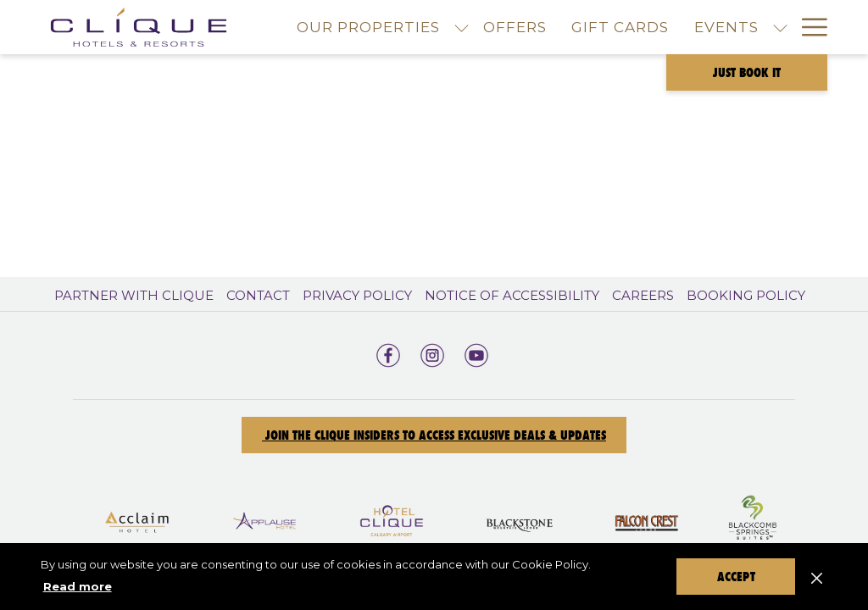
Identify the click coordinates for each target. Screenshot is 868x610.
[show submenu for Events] (780, 27)
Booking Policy (746, 295)
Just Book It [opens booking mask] (747, 72)
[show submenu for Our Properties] (462, 27)
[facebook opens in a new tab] (388, 353)
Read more (78, 586)
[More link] (808, 27)
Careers (643, 295)
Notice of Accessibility (512, 295)
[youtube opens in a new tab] (476, 353)
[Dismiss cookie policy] (817, 576)
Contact (258, 295)
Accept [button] (736, 577)
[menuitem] (515, 27)
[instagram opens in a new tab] (432, 353)
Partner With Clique (134, 295)
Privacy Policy (357, 295)
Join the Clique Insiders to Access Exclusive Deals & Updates (434, 435)
